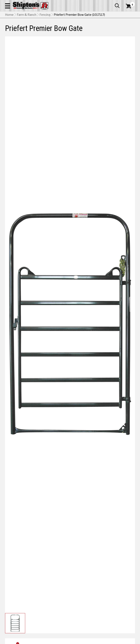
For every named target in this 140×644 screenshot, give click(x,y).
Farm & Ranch (27, 15)
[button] (8, 6)
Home (9, 15)
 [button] (117, 6)
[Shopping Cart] (130, 6)
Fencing (45, 15)
